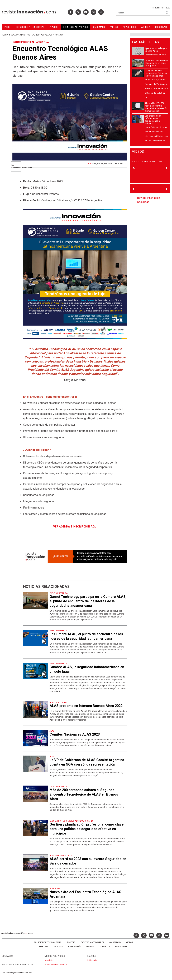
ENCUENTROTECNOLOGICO (115, 164)
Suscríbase (161, 27)
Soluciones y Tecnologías (30, 27)
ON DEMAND (99, 27)
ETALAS (100, 164)
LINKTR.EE (44, 946)
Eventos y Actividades (76, 27)
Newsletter (129, 27)
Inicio (7, 27)
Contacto (105, 946)
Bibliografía (74, 946)
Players (54, 27)
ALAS (94, 164)
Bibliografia (92, 960)
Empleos (58, 946)
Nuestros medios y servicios (56, 964)
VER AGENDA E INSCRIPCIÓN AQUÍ (75, 527)
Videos (114, 27)
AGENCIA (90, 946)
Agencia (146, 27)
